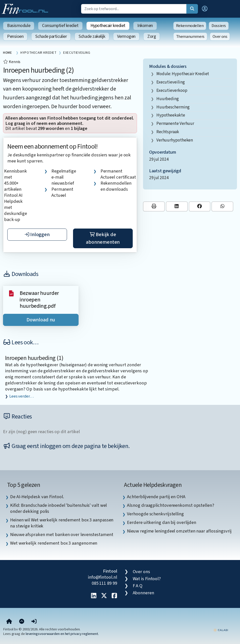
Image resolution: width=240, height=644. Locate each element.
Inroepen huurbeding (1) (34, 358)
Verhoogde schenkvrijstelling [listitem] (155, 514)
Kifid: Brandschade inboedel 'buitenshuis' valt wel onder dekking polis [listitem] (58, 508)
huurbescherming (173, 107)
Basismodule (19, 26)
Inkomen (145, 26)
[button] (205, 9)
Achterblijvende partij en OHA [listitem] (156, 497)
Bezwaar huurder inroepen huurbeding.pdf (39, 300)
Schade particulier (51, 36)
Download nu (41, 320)
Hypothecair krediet (108, 26)
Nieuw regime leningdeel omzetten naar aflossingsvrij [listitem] (179, 531)
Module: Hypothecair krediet (183, 74)
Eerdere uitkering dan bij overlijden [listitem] (162, 522)
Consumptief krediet (60, 26)
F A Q (138, 586)
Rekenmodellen (190, 26)
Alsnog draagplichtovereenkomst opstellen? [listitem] (170, 505)
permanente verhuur (175, 123)
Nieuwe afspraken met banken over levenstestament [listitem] (62, 535)
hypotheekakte (171, 115)
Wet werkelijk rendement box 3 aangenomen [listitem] (54, 543)
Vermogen (126, 36)
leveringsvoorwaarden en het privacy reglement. (62, 634)
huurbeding (168, 99)
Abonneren (143, 593)
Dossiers (219, 26)
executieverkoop (172, 90)
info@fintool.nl (102, 577)
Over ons (220, 37)
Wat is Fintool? (147, 579)
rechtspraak (168, 132)
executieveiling (171, 82)
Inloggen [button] (37, 235)
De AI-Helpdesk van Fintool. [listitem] (37, 497)
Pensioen (15, 36)
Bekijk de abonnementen (103, 238)
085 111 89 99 (104, 583)
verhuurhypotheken (175, 140)
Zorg (152, 36)
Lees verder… (22, 396)
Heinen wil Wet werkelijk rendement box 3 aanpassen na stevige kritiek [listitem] (62, 523)
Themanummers (190, 37)
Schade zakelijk (92, 36)
